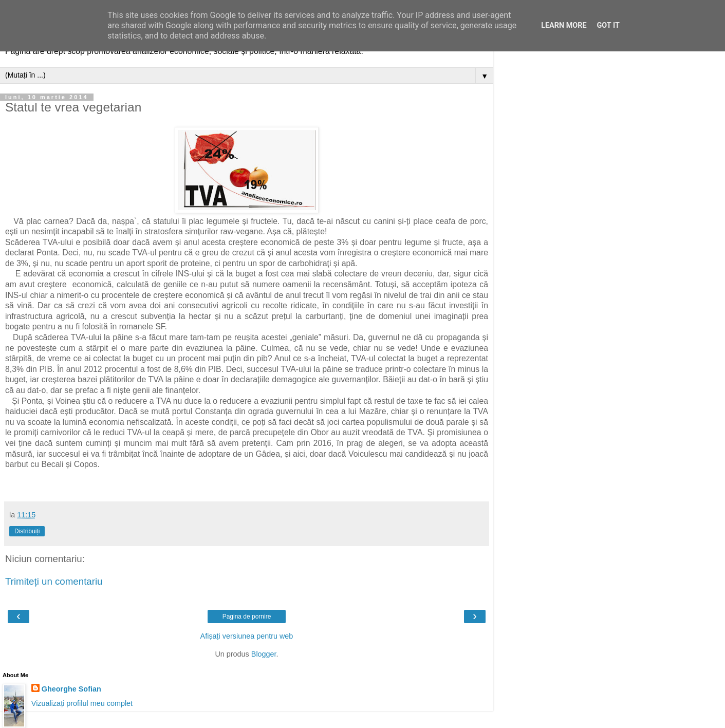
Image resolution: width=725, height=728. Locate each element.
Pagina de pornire (247, 617)
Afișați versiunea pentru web (247, 636)
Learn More (564, 25)
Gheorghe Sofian (71, 689)
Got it (608, 25)
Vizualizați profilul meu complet (82, 703)
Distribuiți (27, 531)
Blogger (264, 654)
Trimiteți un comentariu (54, 581)
